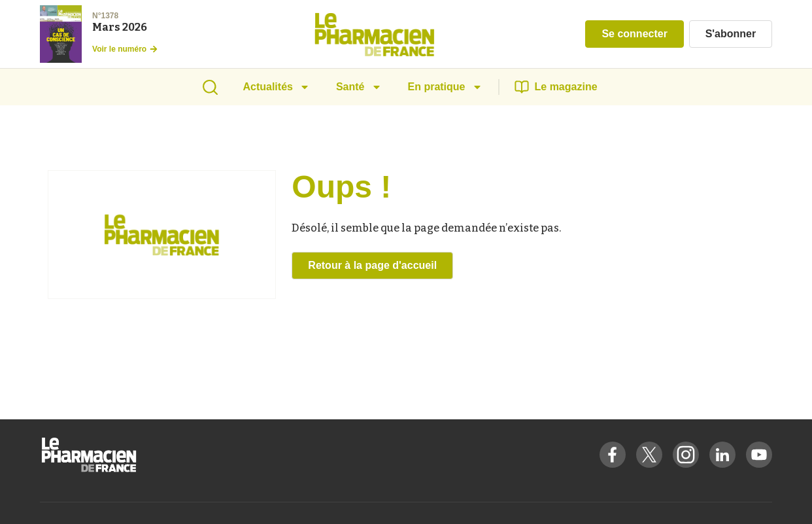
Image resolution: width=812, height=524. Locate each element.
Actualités (276, 86)
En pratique (445, 86)
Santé (359, 86)
